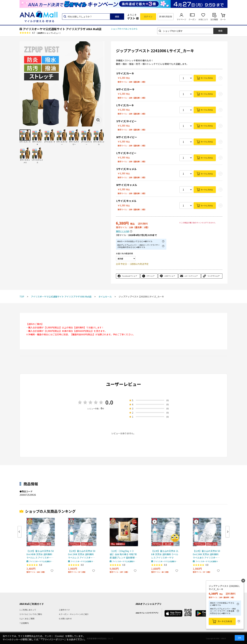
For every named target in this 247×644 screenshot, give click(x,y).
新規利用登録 (166, 16)
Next (227, 532)
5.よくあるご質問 (27, 619)
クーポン (192, 19)
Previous (20, 532)
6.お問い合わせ (65, 619)
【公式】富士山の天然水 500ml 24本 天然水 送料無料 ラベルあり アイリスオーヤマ (206, 554)
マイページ (181, 19)
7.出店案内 (24, 623)
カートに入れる (207, 78)
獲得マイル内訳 (123, 231)
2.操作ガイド (64, 610)
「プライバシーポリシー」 (53, 639)
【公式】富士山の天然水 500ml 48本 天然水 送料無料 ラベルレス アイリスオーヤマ (40, 554)
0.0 (109, 402)
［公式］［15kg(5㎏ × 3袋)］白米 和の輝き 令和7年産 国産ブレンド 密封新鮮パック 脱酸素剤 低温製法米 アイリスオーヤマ (123, 554)
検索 (117, 17)
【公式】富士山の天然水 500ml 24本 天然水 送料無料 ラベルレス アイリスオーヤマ (82, 554)
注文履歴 (214, 19)
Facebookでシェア (130, 276)
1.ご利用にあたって (28, 610)
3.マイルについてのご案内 (31, 614)
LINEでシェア (170, 276)
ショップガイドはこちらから (124, 29)
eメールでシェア (191, 276)
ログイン (148, 16)
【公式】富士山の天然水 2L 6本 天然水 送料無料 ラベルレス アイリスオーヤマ (165, 554)
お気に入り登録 (239, 621)
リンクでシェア (214, 276)
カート (223, 19)
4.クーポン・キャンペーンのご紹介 (74, 614)
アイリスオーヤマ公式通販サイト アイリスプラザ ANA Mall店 (62, 29)
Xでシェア (151, 276)
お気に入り (203, 19)
